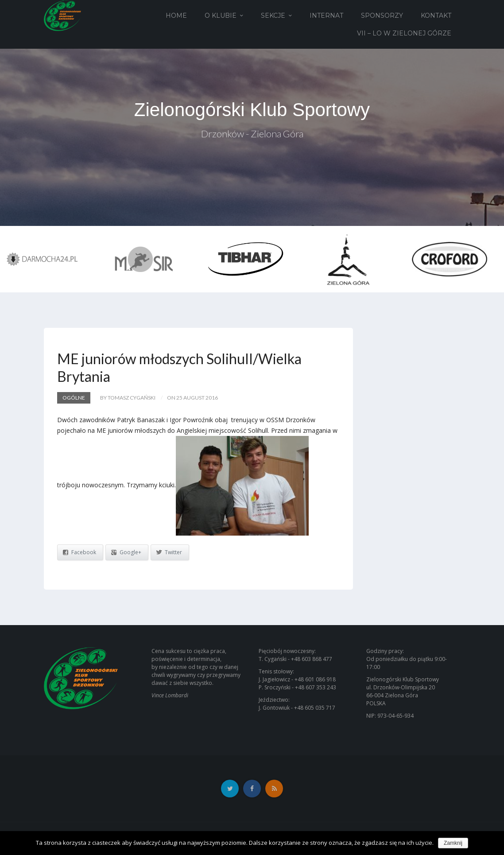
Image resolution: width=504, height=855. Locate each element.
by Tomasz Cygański (128, 398)
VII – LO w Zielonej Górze (404, 33)
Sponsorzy (382, 16)
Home (176, 16)
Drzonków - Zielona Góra (252, 134)
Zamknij (453, 843)
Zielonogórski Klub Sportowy (252, 110)
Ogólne (74, 398)
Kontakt (436, 16)
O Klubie (221, 16)
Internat (326, 16)
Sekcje (273, 16)
